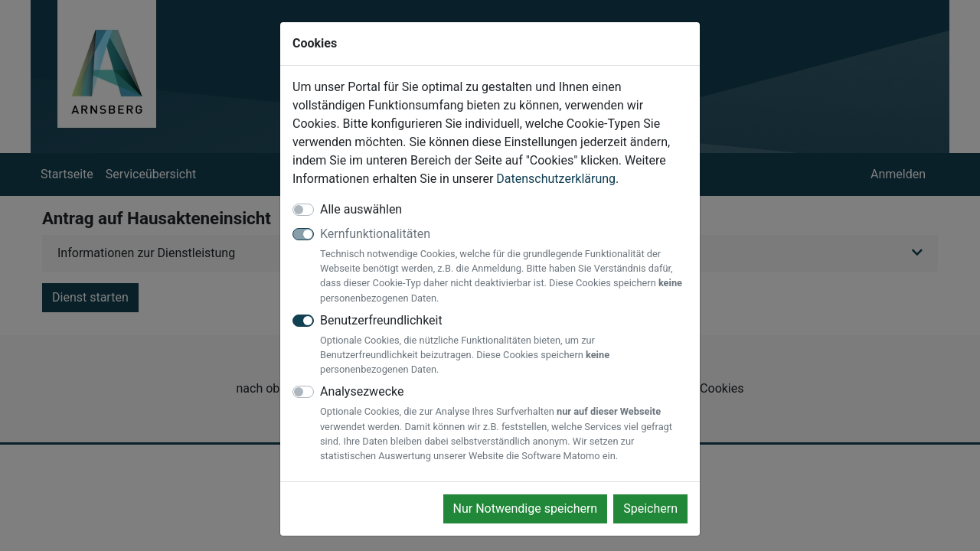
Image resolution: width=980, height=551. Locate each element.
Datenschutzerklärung (556, 179)
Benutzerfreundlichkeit (504, 345)
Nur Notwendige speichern (526, 509)
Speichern (650, 509)
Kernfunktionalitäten (504, 266)
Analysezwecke (504, 424)
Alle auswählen (361, 209)
